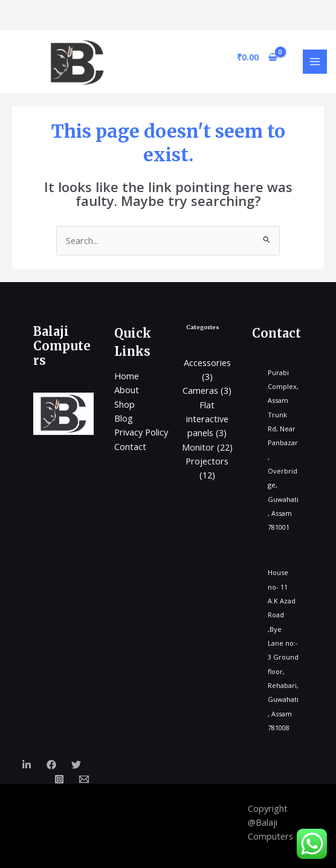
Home (127, 376)
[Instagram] (59, 779)
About (127, 390)
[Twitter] (76, 765)
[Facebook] (51, 765)
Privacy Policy (141, 432)
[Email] (84, 779)
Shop (124, 404)
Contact (130, 446)
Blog (124, 418)
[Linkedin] (27, 765)
